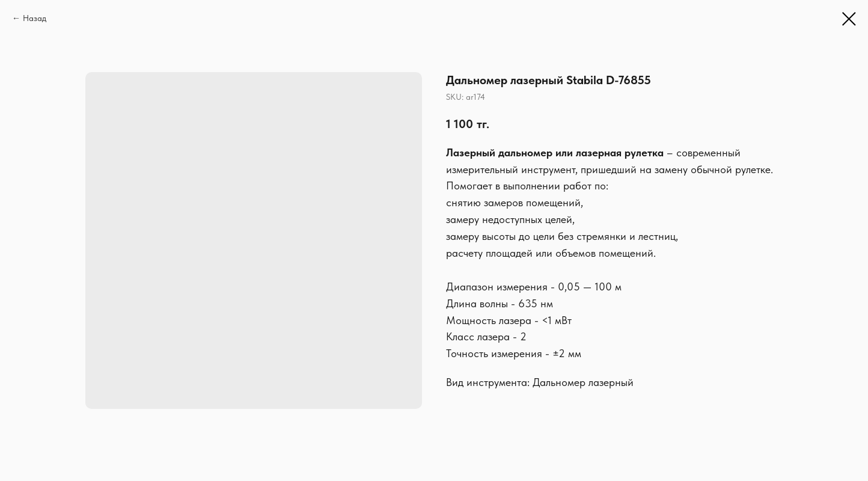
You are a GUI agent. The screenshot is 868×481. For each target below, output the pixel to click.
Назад (35, 18)
